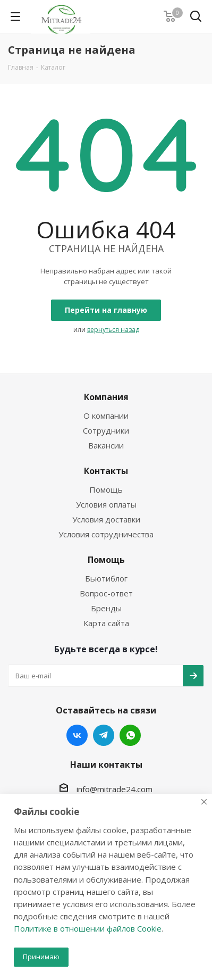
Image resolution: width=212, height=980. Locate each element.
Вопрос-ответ (106, 593)
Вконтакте (77, 735)
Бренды (106, 608)
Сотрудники (106, 430)
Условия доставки (106, 519)
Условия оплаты (106, 504)
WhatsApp (130, 735)
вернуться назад (113, 330)
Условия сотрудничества (106, 534)
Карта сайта (106, 623)
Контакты (106, 471)
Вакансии (106, 445)
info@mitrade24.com (115, 789)
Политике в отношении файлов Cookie (88, 928)
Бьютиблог (106, 578)
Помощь (106, 489)
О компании (106, 416)
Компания (106, 397)
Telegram (104, 735)
